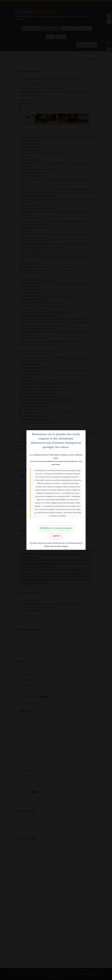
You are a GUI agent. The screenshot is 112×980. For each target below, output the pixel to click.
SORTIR (56, 536)
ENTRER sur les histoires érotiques (56, 528)
